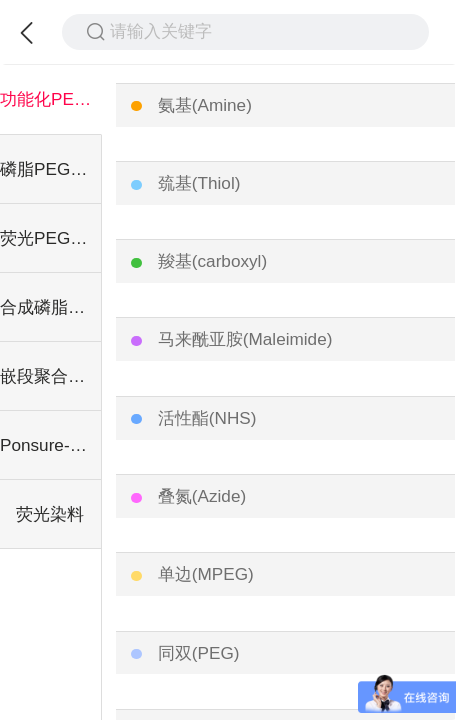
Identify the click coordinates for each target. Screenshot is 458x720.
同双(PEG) (199, 653)
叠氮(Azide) (202, 496)
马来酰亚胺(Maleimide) (245, 339)
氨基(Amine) (205, 105)
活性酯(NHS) (207, 418)
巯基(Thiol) (199, 183)
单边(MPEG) (206, 574)
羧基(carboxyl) (212, 261)
